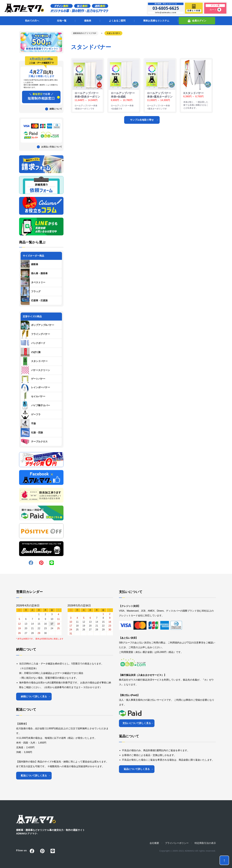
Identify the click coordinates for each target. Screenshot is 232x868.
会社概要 (154, 843)
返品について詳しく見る (137, 769)
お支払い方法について (52, 147)
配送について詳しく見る (34, 776)
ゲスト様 (215, 5)
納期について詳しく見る (34, 696)
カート (215, 10)
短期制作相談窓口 (41, 97)
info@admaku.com (166, 13)
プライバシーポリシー (177, 843)
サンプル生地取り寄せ (142, 120)
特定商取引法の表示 (205, 843)
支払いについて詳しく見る (137, 723)
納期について (56, 109)
